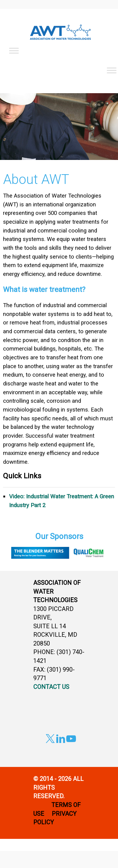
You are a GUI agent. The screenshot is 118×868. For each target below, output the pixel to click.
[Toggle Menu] (14, 51)
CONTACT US (51, 687)
